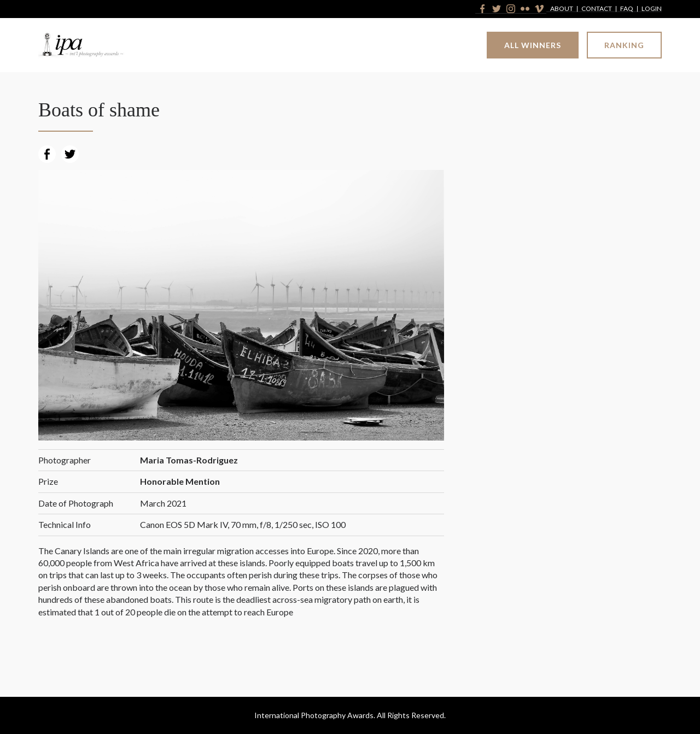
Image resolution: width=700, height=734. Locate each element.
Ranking (624, 45)
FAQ (627, 9)
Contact (597, 9)
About (562, 9)
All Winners (533, 45)
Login (652, 9)
